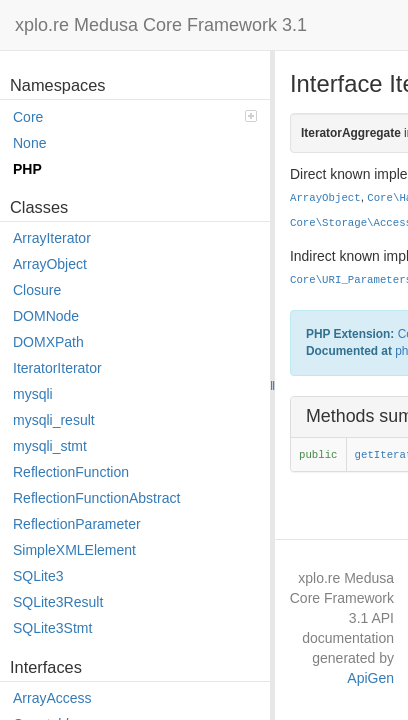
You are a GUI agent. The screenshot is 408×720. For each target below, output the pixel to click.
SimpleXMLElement (74, 550)
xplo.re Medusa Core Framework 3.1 (161, 25)
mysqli (33, 394)
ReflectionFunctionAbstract (96, 498)
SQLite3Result (58, 602)
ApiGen (370, 678)
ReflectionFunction (71, 472)
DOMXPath (48, 342)
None (29, 143)
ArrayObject (50, 264)
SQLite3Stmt (52, 628)
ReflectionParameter (77, 524)
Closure (37, 290)
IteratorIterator (57, 368)
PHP (27, 169)
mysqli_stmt (50, 446)
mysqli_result (54, 420)
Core (135, 117)
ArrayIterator (52, 238)
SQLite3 (38, 576)
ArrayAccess (52, 698)
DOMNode (46, 316)
